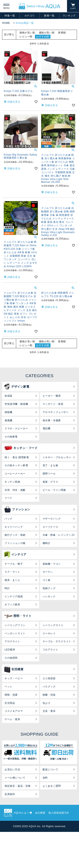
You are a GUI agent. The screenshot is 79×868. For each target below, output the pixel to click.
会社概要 (40, 813)
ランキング (69, 16)
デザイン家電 (17, 387)
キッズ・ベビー (14, 678)
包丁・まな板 (50, 465)
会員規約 (10, 794)
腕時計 (47, 543)
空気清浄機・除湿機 (16, 404)
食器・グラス (50, 482)
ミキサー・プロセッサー (57, 457)
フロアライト (50, 650)
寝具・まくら (12, 580)
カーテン (48, 572)
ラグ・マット (12, 572)
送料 (45, 778)
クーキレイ (49, 633)
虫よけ (47, 703)
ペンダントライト (15, 633)
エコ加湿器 (49, 678)
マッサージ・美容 (53, 404)
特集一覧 (10, 16)
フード (8, 498)
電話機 (47, 428)
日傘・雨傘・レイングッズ (58, 535)
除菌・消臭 (49, 695)
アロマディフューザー (56, 412)
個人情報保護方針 (59, 813)
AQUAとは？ (22, 813)
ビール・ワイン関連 (54, 490)
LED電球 (10, 650)
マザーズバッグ (52, 519)
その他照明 (11, 658)
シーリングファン (15, 625)
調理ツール (49, 474)
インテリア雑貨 (14, 597)
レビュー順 (26, 37)
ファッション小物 (15, 543)
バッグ (8, 519)
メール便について (15, 778)
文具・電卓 (49, 711)
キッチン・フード (21, 448)
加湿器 (8, 396)
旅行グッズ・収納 (15, 535)
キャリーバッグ (14, 527)
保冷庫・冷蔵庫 (52, 420)
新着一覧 (49, 16)
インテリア (15, 554)
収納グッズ (49, 588)
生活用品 (10, 703)
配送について (50, 770)
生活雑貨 (14, 669)
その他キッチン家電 (16, 465)
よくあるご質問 (52, 786)
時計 (7, 588)
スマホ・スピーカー (16, 428)
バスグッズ (49, 687)
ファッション (17, 510)
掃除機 (8, 412)
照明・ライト (18, 616)
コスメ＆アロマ (14, 711)
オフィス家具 (12, 605)
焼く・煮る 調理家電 (17, 457)
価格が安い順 (27, 33)
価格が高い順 (47, 33)
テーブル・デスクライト (57, 641)
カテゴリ (30, 16)
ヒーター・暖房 (52, 396)
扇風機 (8, 420)
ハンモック (49, 597)
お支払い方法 (12, 770)
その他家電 (11, 437)
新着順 (62, 33)
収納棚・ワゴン (52, 564)
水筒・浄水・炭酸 (15, 490)
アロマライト (12, 641)
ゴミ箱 (47, 580)
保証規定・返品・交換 (18, 786)
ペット (8, 687)
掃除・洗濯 (11, 695)
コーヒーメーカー (15, 474)
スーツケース (50, 527)
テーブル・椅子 (14, 564)
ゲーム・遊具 (12, 719)
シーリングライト (53, 625)
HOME (6, 23)
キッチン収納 (12, 482)
